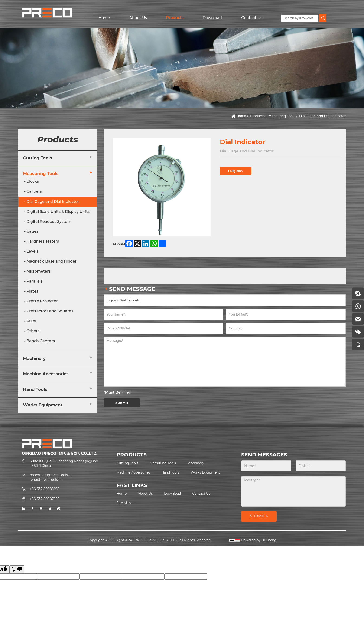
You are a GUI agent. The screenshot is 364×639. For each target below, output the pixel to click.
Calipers (34, 191)
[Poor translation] (17, 569)
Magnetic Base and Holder (52, 261)
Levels (32, 251)
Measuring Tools (282, 116)
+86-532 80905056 (45, 489)
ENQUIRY (236, 171)
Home (104, 18)
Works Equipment (43, 405)
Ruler (32, 321)
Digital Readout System (49, 222)
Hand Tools (35, 389)
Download (212, 18)
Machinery (34, 359)
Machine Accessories (46, 374)
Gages (32, 231)
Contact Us (252, 18)
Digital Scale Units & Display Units (58, 212)
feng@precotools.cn (46, 480)
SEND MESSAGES (264, 455)
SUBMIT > (259, 516)
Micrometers (39, 271)
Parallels (34, 281)
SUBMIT (122, 403)
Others (33, 331)
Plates (32, 291)
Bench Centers (41, 341)
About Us (138, 18)
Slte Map (124, 503)
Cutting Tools (37, 158)
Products (175, 18)
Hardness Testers (43, 241)
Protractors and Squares (50, 311)
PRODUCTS (132, 455)
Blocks (33, 181)
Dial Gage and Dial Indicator (322, 116)
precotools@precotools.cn (51, 475)
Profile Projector (42, 301)
